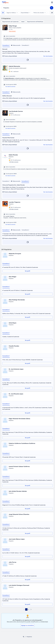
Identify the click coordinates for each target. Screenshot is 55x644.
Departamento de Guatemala (10, 22)
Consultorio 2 (25, 45)
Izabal (23, 22)
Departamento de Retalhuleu (35, 22)
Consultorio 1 (6, 45)
